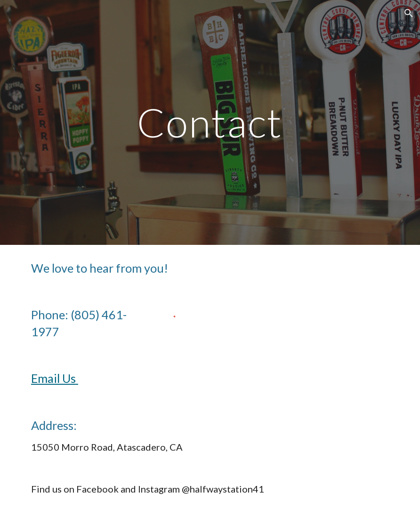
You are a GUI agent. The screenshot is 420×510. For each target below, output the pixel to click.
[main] (210, 122)
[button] (409, 13)
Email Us (55, 378)
